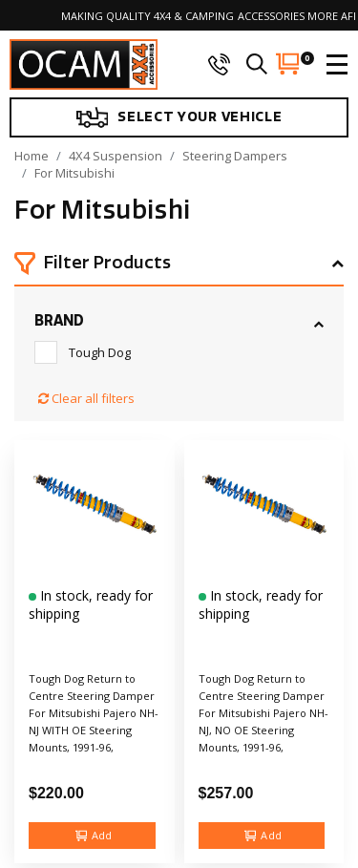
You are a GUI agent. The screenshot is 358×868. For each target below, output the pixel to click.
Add (94, 836)
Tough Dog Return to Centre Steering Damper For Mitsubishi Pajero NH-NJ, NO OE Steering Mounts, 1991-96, (263, 713)
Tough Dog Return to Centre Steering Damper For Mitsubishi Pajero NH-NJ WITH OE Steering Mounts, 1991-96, (94, 713)
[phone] (219, 64)
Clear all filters (86, 398)
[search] (257, 64)
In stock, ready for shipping (91, 604)
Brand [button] (59, 321)
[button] (179, 265)
